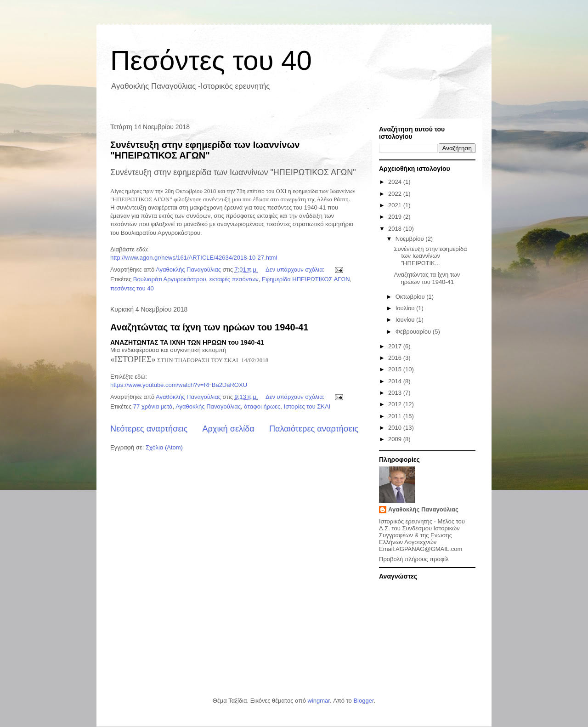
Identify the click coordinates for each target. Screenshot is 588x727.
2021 (396, 205)
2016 (396, 358)
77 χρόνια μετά (153, 406)
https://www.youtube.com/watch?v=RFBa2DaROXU (179, 385)
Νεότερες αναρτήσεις (149, 429)
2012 (396, 404)
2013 (396, 393)
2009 (396, 439)
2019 (396, 217)
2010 (396, 428)
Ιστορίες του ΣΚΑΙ (307, 406)
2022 (396, 194)
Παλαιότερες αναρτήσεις (314, 429)
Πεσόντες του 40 (211, 60)
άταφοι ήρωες (262, 406)
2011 (396, 416)
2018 (396, 229)
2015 (396, 369)
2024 (396, 182)
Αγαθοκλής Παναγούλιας (208, 406)
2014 (396, 381)
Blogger (363, 701)
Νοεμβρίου (411, 239)
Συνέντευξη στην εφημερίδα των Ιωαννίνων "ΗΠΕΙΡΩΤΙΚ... (430, 256)
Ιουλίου (406, 308)
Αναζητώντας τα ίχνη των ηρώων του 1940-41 (209, 327)
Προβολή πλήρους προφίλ (414, 559)
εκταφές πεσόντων (234, 279)
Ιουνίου (406, 320)
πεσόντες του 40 (132, 288)
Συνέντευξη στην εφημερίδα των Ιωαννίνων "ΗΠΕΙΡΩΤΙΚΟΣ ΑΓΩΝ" (205, 150)
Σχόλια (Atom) (164, 447)
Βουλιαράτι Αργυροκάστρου (170, 279)
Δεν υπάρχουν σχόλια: (296, 270)
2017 (396, 346)
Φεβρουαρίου (414, 332)
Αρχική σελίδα (228, 429)
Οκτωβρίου (411, 297)
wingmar (318, 701)
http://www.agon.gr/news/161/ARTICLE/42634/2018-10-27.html (194, 258)
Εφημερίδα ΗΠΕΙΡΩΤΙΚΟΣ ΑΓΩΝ (306, 279)
